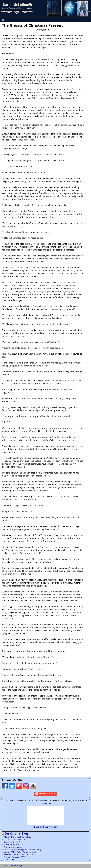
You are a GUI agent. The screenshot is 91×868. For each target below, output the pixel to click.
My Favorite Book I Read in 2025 (19, 855)
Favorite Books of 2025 (15, 857)
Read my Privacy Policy (45, 827)
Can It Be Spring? (12, 842)
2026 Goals (9, 860)
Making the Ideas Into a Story (18, 837)
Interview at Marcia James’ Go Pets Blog (22, 850)
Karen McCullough (15, 866)
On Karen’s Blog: (17, 833)
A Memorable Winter (14, 847)
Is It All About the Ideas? (15, 840)
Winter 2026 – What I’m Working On (21, 852)
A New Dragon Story (13, 844)
